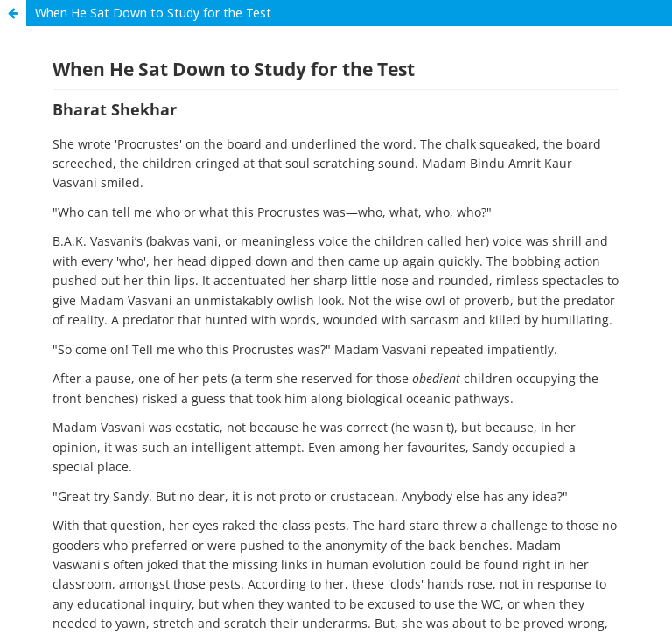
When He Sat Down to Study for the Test (153, 13)
